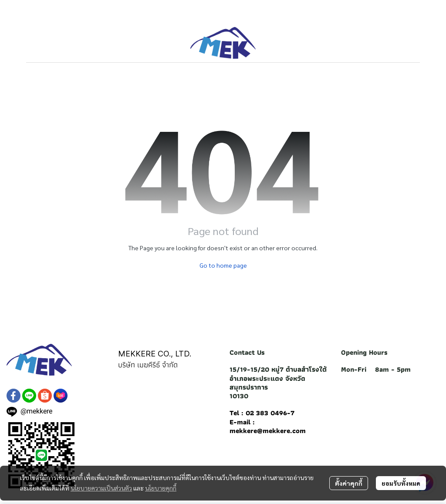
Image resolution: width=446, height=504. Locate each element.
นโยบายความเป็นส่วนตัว (101, 488)
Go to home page (223, 265)
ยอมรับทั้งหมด (401, 483)
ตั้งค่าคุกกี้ (349, 483)
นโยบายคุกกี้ (161, 488)
